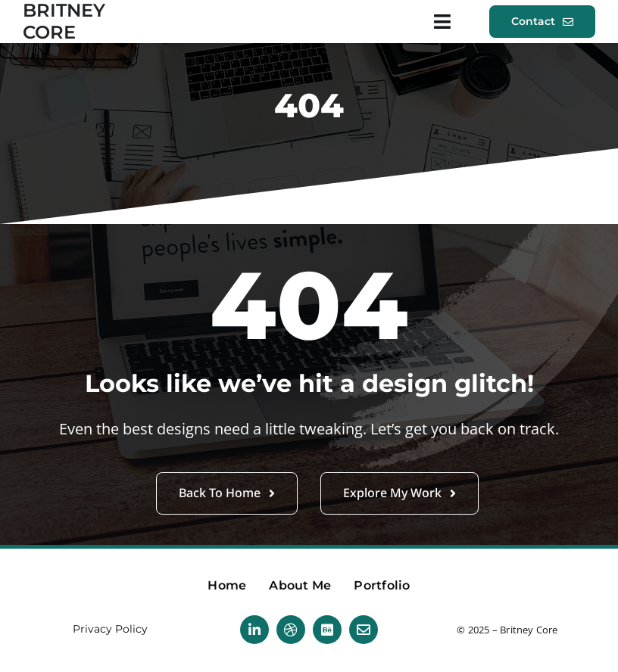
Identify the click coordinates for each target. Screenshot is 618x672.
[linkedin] (254, 630)
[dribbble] (291, 630)
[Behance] (327, 630)
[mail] (364, 630)
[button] (542, 22)
